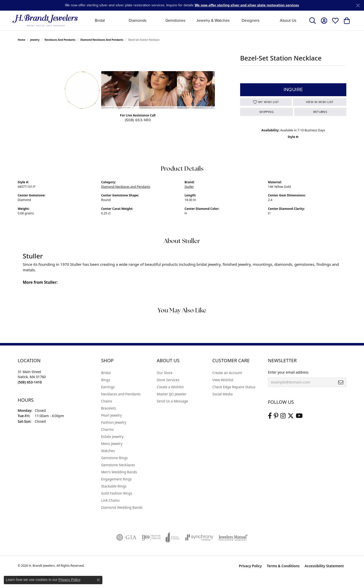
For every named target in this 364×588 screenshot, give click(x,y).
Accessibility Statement (324, 566)
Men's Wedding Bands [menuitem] (119, 472)
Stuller (189, 187)
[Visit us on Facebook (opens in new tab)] (270, 416)
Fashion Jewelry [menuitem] (114, 422)
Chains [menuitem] (107, 401)
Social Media (222, 394)
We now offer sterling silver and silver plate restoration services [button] (247, 5)
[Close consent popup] (98, 580)
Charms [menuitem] (107, 429)
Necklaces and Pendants (60, 40)
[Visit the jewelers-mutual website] (233, 537)
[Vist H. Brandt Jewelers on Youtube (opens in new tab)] (299, 416)
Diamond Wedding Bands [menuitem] (122, 507)
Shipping (267, 112)
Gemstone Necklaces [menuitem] (118, 465)
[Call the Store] (30, 382)
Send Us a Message (172, 401)
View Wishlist (223, 380)
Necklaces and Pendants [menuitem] (121, 394)
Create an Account (227, 373)
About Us (288, 20)
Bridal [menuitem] (106, 373)
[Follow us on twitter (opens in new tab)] (291, 416)
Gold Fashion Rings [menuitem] (117, 493)
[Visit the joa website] (173, 537)
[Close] (358, 5)
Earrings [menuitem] (108, 387)
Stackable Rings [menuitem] (114, 486)
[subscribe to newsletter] (341, 382)
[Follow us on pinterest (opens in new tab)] (276, 416)
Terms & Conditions (283, 566)
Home (21, 40)
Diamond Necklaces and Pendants (102, 40)
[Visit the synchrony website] (199, 537)
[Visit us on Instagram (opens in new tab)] (283, 416)
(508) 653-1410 (138, 120)
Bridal (100, 20)
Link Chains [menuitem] (110, 500)
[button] (313, 21)
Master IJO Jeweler (172, 394)
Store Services (168, 380)
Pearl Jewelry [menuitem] (111, 415)
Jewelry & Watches (213, 20)
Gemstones (175, 20)
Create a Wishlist (170, 387)
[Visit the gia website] (126, 537)
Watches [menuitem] (108, 451)
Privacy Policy (250, 566)
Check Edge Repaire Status (234, 387)
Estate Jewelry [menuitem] (112, 437)
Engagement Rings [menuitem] (116, 479)
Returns (320, 112)
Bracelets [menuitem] (109, 408)
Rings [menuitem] (106, 380)
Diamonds (138, 20)
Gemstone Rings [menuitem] (114, 458)
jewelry (35, 40)
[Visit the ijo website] (151, 537)
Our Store (165, 373)
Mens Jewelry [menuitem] (112, 444)
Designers (251, 20)
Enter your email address (288, 372)
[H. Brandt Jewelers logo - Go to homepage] (45, 20)
